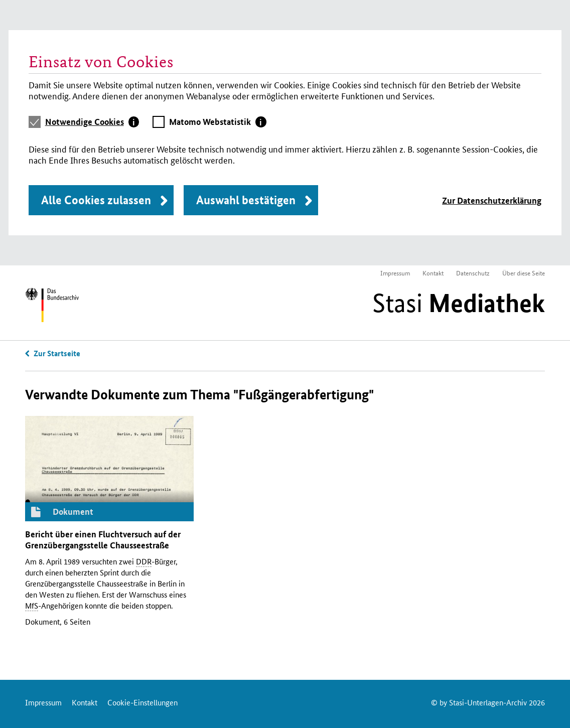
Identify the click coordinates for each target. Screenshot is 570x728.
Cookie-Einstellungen (143, 702)
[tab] (92, 122)
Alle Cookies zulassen (96, 200)
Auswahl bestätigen (246, 200)
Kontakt (433, 273)
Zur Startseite (57, 353)
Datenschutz (473, 273)
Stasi (459, 303)
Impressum (395, 273)
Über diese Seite (524, 273)
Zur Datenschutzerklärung (492, 200)
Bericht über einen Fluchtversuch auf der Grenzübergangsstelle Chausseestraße (103, 540)
